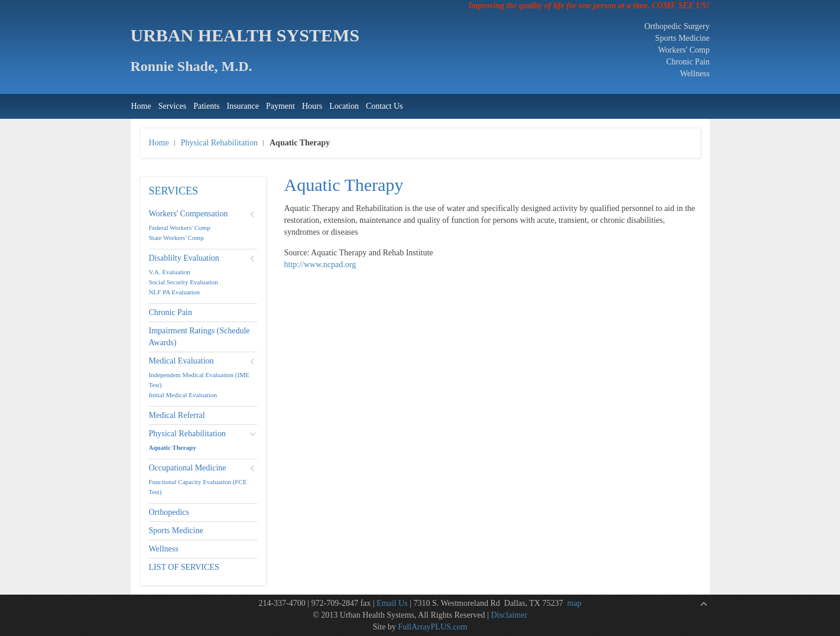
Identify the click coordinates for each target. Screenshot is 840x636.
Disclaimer (509, 615)
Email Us (392, 603)
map (574, 603)
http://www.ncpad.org (320, 265)
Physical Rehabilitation (219, 143)
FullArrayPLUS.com (432, 627)
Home (159, 143)
